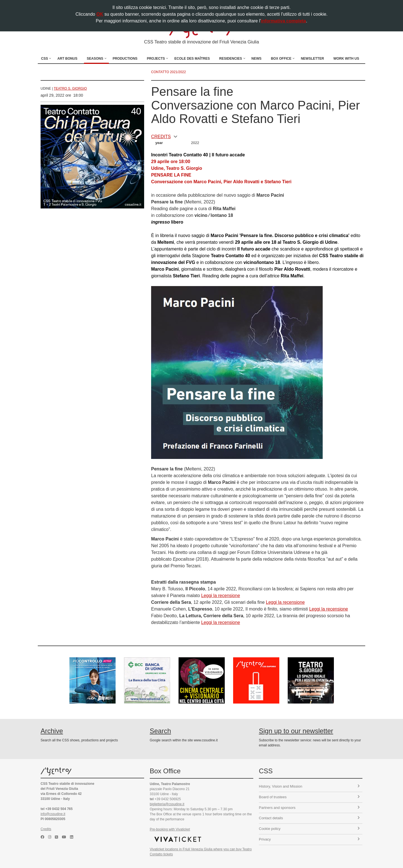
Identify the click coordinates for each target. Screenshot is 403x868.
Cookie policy (309, 829)
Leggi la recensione (221, 596)
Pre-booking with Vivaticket (170, 829)
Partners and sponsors (309, 808)
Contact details (309, 818)
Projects (156, 59)
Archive (52, 731)
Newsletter (312, 59)
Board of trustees (309, 797)
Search (160, 731)
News (256, 59)
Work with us (346, 59)
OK (100, 14)
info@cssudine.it (53, 814)
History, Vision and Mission (309, 786)
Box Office (281, 59)
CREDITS (164, 137)
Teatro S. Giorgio (70, 89)
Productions (125, 59)
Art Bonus (67, 59)
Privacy (309, 839)
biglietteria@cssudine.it (167, 804)
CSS (45, 59)
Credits (46, 829)
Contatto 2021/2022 (168, 72)
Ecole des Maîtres (192, 59)
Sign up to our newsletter (296, 731)
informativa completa (283, 21)
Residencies (230, 59)
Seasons (95, 59)
